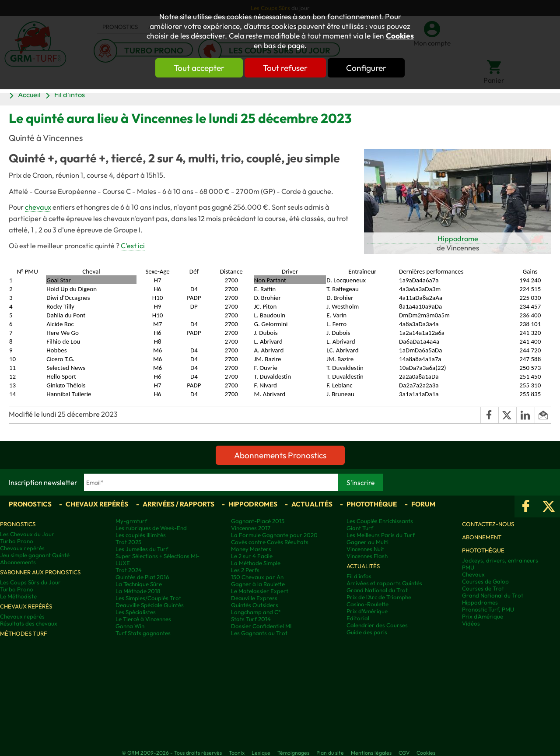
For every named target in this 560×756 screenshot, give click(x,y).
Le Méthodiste (18, 596)
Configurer (366, 68)
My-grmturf (131, 521)
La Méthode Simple (256, 563)
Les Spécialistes (136, 612)
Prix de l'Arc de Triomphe (379, 597)
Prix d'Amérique (367, 611)
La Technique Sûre (139, 584)
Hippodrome (458, 239)
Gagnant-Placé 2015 (258, 521)
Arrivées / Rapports (178, 504)
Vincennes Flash (367, 556)
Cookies (400, 36)
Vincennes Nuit (365, 549)
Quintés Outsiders (255, 605)
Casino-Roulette (367, 604)
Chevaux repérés (97, 504)
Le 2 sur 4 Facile (252, 556)
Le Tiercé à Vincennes (143, 619)
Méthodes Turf (24, 633)
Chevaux (473, 574)
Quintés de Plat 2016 (142, 577)
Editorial (358, 618)
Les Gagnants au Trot (259, 633)
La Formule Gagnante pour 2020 (274, 535)
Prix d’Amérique (483, 616)
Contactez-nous (488, 524)
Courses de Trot (483, 588)
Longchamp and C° (256, 612)
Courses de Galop (485, 581)
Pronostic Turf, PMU (488, 609)
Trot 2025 (128, 542)
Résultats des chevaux (29, 623)
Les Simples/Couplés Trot (148, 598)
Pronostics (30, 504)
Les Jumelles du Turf (142, 549)
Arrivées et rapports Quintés (384, 583)
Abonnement (482, 537)
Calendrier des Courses (377, 625)
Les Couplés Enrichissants (380, 521)
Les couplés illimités (141, 535)
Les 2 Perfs (245, 570)
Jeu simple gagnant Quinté (35, 555)
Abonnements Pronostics (280, 455)
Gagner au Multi (367, 542)
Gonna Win (130, 626)
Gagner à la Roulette (258, 584)
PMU (468, 567)
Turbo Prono (17, 541)
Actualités (312, 504)
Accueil (29, 95)
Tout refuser (285, 68)
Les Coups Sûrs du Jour (30, 582)
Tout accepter (199, 68)
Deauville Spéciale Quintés (150, 605)
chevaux (38, 207)
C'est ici (133, 246)
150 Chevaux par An (257, 577)
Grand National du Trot (377, 590)
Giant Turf (360, 528)
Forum (423, 504)
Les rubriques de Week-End (151, 528)
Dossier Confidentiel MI (261, 626)
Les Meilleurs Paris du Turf (381, 535)
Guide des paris (367, 632)
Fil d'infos (70, 95)
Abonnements (18, 562)
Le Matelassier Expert (260, 591)
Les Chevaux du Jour (27, 534)
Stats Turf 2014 (251, 619)
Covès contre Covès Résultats (270, 542)
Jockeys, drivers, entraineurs (500, 560)
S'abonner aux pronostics (40, 572)
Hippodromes (253, 504)
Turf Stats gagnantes (143, 633)
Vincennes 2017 (251, 528)
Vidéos (471, 623)
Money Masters (251, 549)
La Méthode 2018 (138, 591)
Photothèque (372, 504)
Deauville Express (254, 598)
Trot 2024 (129, 570)
